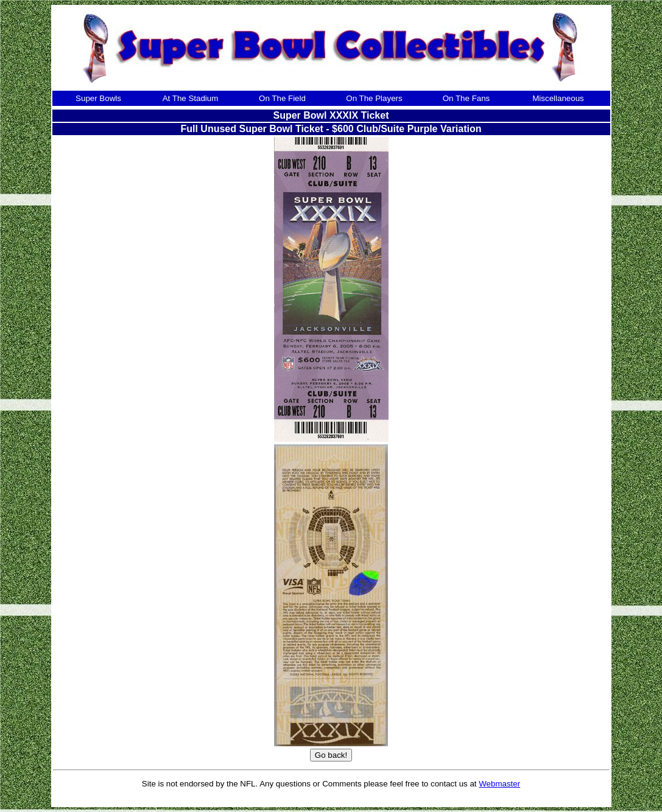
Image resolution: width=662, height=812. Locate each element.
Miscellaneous (558, 98)
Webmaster (499, 784)
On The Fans (467, 98)
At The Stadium (191, 98)
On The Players (374, 98)
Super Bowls (98, 98)
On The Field (282, 98)
